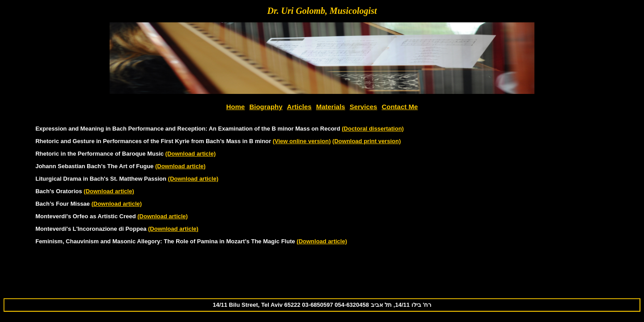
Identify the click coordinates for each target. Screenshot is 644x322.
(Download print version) (366, 141)
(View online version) (302, 141)
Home (236, 107)
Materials (331, 107)
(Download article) (191, 154)
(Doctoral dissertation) (373, 129)
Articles (299, 107)
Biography (266, 107)
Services (364, 107)
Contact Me (400, 107)
